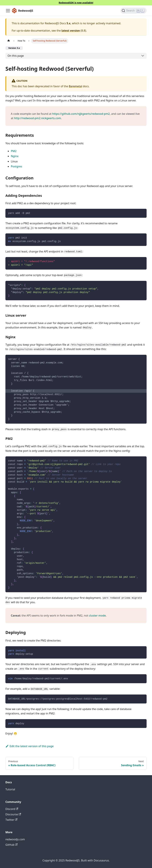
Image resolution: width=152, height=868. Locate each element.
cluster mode (97, 616)
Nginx (15, 156)
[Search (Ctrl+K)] (133, 11)
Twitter (11, 820)
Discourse (13, 814)
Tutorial (10, 789)
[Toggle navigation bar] (8, 11)
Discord (12, 809)
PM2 (14, 151)
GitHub (11, 845)
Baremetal (75, 86)
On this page (16, 56)
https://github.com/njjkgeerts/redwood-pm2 (81, 114)
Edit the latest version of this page (30, 746)
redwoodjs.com (15, 839)
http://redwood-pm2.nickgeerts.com (38, 118)
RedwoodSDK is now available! (76, 3)
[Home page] (9, 41)
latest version (71, 31)
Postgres (16, 166)
